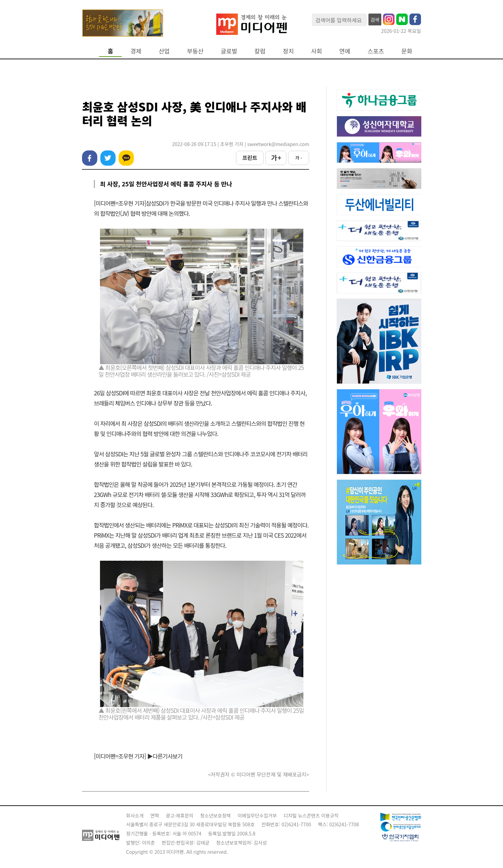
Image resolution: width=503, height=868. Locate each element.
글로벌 (229, 51)
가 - (299, 158)
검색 (375, 20)
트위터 (108, 158)
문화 (407, 51)
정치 (288, 51)
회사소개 (135, 815)
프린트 (250, 158)
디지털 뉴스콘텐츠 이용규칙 (311, 815)
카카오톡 (126, 158)
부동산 (195, 51)
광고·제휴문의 (179, 815)
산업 (164, 51)
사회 (317, 51)
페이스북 (90, 158)
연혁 (155, 815)
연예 (345, 51)
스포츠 (376, 51)
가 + (276, 158)
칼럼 (260, 51)
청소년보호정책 (215, 815)
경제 (136, 51)
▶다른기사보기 (165, 756)
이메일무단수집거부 (257, 815)
